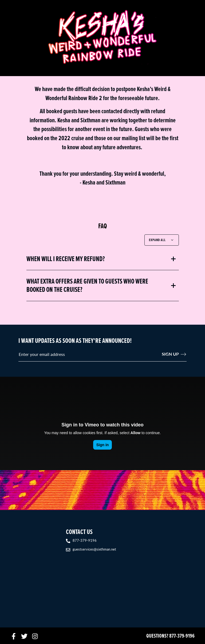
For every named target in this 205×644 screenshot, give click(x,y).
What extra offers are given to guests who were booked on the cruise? (87, 285)
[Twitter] (24, 636)
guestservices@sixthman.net (94, 549)
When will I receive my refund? (66, 259)
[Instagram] (35, 636)
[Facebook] (14, 636)
